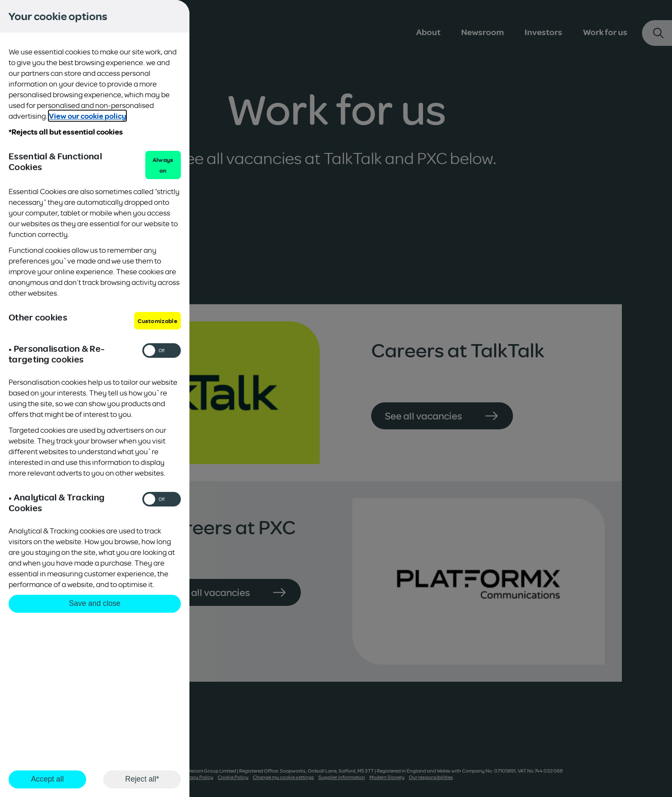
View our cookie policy (87, 116)
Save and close (95, 603)
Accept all (47, 779)
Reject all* (142, 779)
